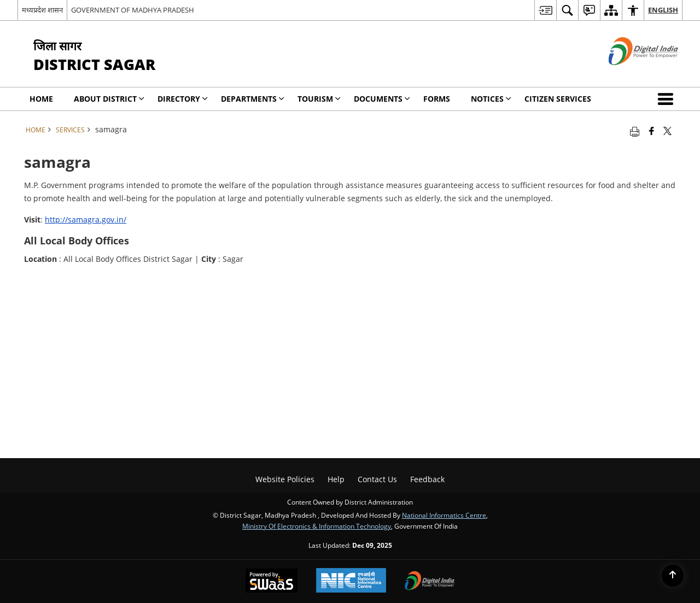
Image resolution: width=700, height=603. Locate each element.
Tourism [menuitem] (319, 99)
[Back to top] (673, 576)
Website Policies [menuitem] (285, 479)
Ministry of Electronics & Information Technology (317, 526)
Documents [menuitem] (382, 99)
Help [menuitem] (336, 479)
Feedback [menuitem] (427, 479)
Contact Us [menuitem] (377, 479)
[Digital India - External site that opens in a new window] (630, 74)
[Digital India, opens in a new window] (430, 582)
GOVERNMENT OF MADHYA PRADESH (133, 10)
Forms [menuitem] (437, 99)
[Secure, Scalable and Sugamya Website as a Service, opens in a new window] (272, 582)
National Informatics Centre (444, 515)
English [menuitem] (663, 10)
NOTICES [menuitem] (491, 99)
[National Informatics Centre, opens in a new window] (351, 581)
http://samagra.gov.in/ (86, 219)
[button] (668, 99)
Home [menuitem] (41, 99)
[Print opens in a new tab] (635, 131)
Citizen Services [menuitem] (558, 99)
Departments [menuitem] (253, 99)
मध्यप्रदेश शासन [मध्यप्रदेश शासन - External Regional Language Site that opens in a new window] (42, 10)
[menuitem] (545, 10)
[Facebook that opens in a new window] (652, 131)
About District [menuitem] (109, 99)
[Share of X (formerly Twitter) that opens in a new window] (667, 131)
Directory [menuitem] (183, 99)
